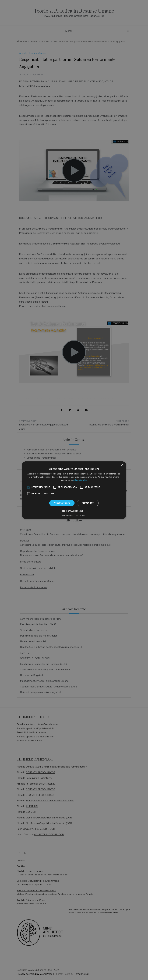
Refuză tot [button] (88, 503)
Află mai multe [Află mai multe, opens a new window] (80, 480)
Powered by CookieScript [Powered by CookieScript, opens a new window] (74, 515)
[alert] (74, 490)
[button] (74, 511)
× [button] (122, 465)
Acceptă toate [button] (62, 503)
